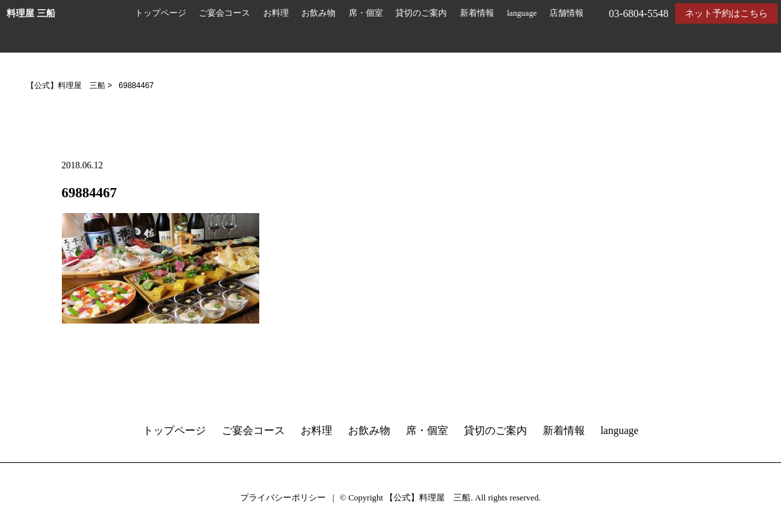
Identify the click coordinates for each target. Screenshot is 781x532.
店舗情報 (567, 13)
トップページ (161, 13)
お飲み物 (318, 13)
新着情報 (477, 13)
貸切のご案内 (421, 13)
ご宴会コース (224, 13)
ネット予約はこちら (726, 13)
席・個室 (366, 13)
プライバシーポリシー (283, 497)
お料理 (276, 13)
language (521, 13)
